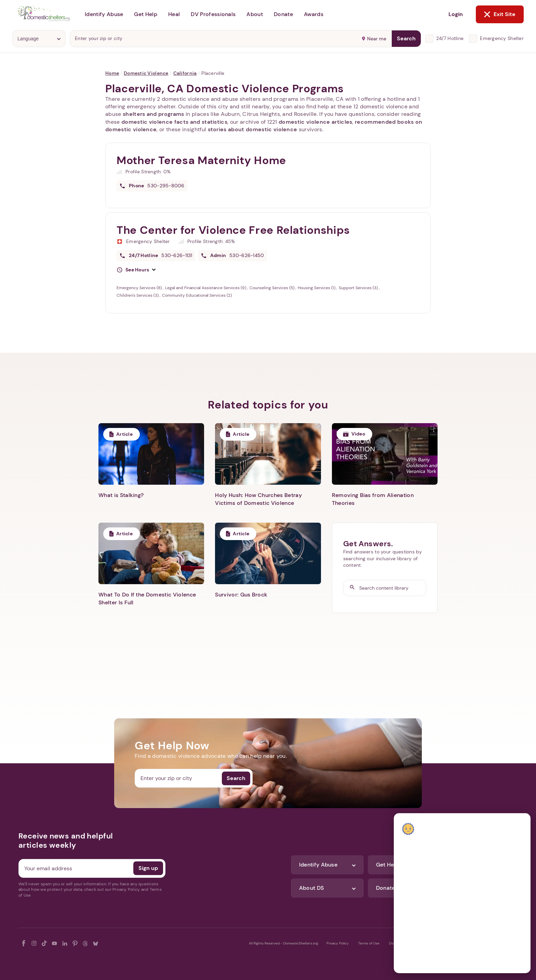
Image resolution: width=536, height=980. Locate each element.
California (185, 73)
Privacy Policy (338, 943)
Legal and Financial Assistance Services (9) (206, 288)
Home (112, 73)
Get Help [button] (146, 14)
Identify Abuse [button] (104, 14)
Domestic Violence (146, 73)
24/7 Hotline (450, 38)
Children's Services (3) (138, 295)
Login (456, 14)
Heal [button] (174, 14)
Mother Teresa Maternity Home (201, 160)
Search (406, 38)
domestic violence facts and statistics (174, 122)
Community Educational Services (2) (197, 295)
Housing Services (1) (317, 288)
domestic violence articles (315, 122)
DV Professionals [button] (213, 14)
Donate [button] (283, 14)
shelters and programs (153, 114)
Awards (314, 14)
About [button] (255, 14)
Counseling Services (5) (272, 288)
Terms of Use (369, 943)
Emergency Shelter (502, 38)
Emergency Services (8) (140, 288)
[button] (136, 270)
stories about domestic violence (253, 129)
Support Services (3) (359, 288)
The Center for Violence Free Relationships (233, 230)
